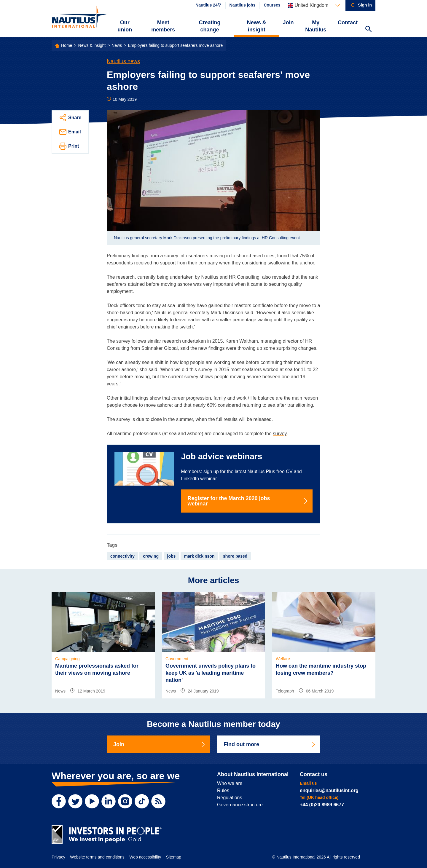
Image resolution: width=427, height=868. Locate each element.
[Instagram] (125, 801)
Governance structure (240, 805)
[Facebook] (59, 801)
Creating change (210, 26)
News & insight (257, 26)
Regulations (230, 798)
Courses (272, 5)
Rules (223, 790)
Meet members (163, 26)
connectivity (122, 556)
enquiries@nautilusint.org (329, 790)
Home (67, 45)
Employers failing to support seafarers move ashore (176, 45)
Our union (125, 26)
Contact (348, 23)
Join (288, 23)
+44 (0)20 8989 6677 (322, 805)
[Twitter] (75, 801)
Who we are (230, 783)
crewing (151, 556)
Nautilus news (123, 61)
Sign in (365, 5)
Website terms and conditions (97, 857)
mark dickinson (199, 556)
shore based (235, 556)
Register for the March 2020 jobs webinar (248, 501)
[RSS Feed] (158, 801)
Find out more (270, 744)
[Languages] (314, 5)
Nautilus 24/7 (208, 5)
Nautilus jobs (243, 5)
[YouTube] (92, 801)
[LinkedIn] (109, 801)
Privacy (58, 857)
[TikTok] (142, 801)
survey (280, 434)
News (117, 45)
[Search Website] (368, 30)
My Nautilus (316, 26)
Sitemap (174, 857)
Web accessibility (145, 857)
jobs (172, 556)
